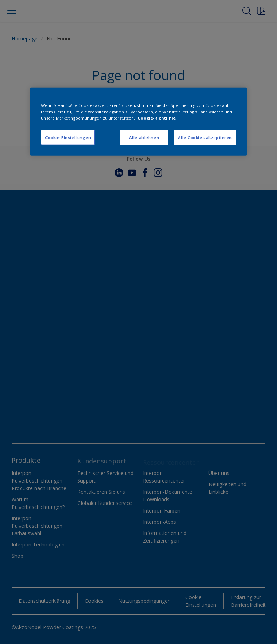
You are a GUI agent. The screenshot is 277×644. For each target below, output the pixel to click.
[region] (138, 122)
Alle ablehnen (144, 137)
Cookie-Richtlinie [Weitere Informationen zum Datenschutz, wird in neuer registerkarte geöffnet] (157, 118)
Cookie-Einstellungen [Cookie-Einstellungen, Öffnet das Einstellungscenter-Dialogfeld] (68, 137)
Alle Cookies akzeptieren (205, 137)
